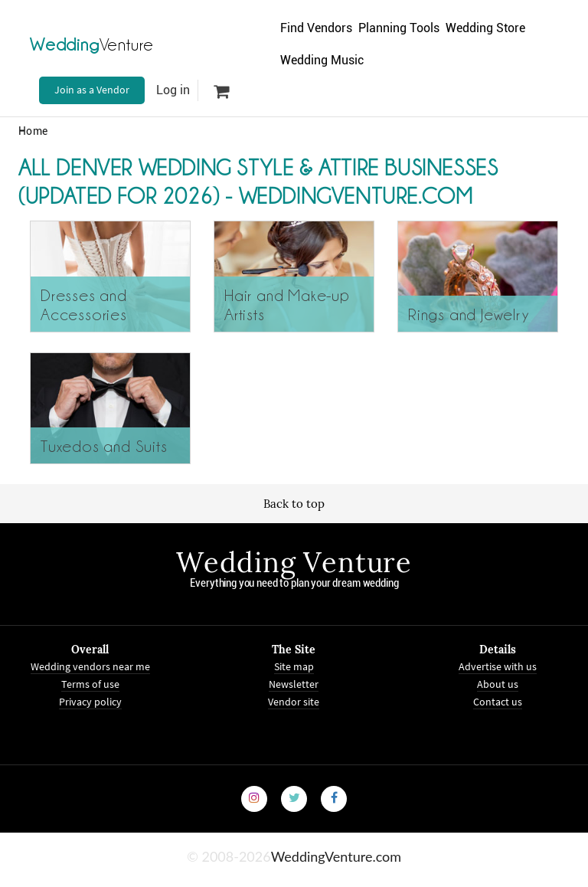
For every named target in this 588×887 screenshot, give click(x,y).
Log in (173, 90)
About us (498, 683)
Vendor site (294, 701)
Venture (92, 44)
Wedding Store (485, 28)
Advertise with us (498, 666)
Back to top (294, 504)
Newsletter (294, 683)
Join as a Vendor (92, 90)
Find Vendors (316, 28)
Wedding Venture (294, 562)
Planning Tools (399, 28)
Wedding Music (322, 60)
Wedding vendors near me (90, 666)
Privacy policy (90, 701)
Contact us (498, 701)
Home (33, 131)
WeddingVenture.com (336, 856)
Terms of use (90, 683)
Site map (294, 666)
